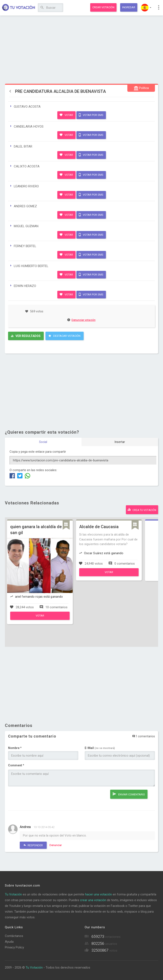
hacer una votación (98, 894)
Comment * (16, 765)
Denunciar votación (81, 320)
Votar (66, 115)
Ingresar (129, 7)
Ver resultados (26, 336)
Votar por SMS (91, 115)
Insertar (120, 442)
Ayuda (9, 942)
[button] (146, 8)
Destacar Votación (64, 336)
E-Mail (100, 748)
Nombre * (15, 748)
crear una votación (93, 900)
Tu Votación (13, 894)
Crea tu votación (142, 509)
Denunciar (56, 845)
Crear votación (103, 7)
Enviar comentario (129, 794)
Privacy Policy (14, 947)
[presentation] (40, 798)
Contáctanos (14, 936)
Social (43, 442)
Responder (33, 845)
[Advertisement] (82, 50)
